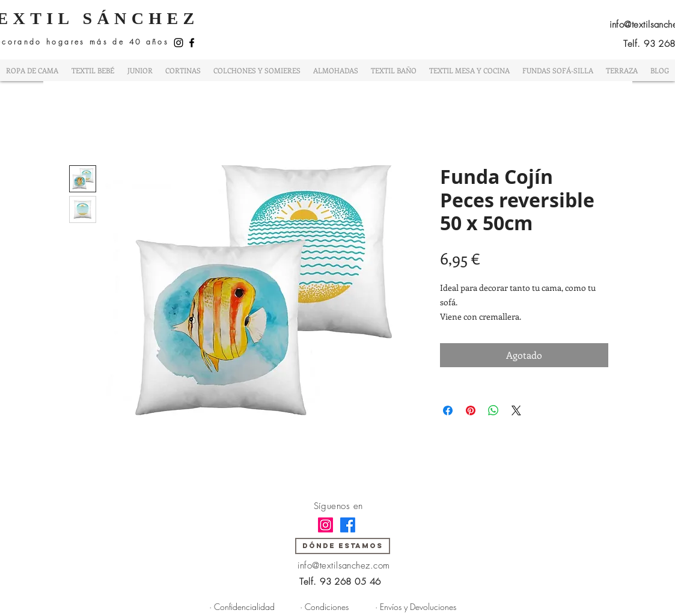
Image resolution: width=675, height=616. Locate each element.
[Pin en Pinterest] (471, 410)
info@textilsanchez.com (344, 566)
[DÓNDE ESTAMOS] (343, 546)
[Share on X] (516, 410)
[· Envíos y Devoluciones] (416, 607)
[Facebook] (192, 43)
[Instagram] (179, 43)
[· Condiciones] (324, 607)
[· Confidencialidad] (242, 607)
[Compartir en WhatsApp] (493, 410)
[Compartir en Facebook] (448, 410)
